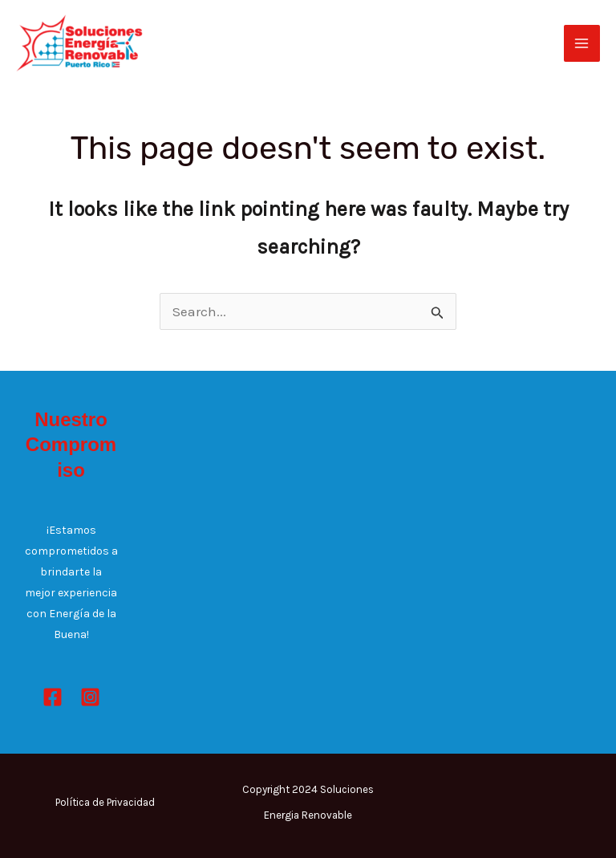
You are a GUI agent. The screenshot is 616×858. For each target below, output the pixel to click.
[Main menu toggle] (582, 43)
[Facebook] (53, 697)
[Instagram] (90, 697)
